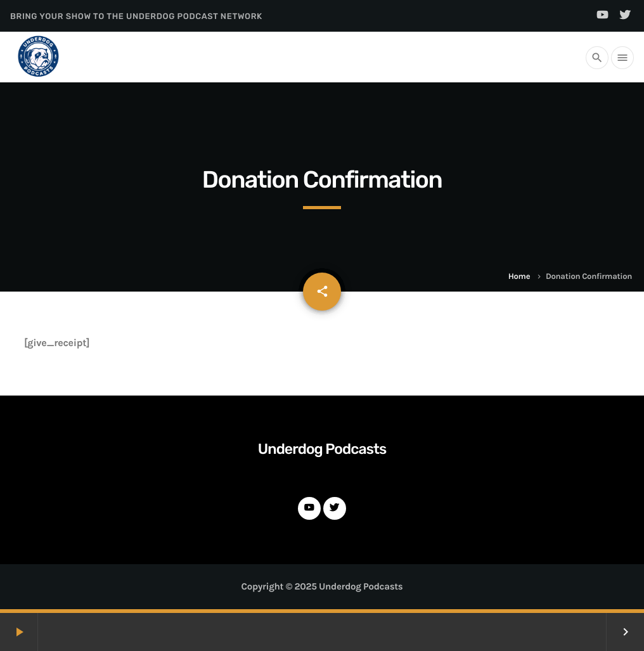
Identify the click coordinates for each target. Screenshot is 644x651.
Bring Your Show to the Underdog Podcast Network (136, 17)
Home (519, 277)
